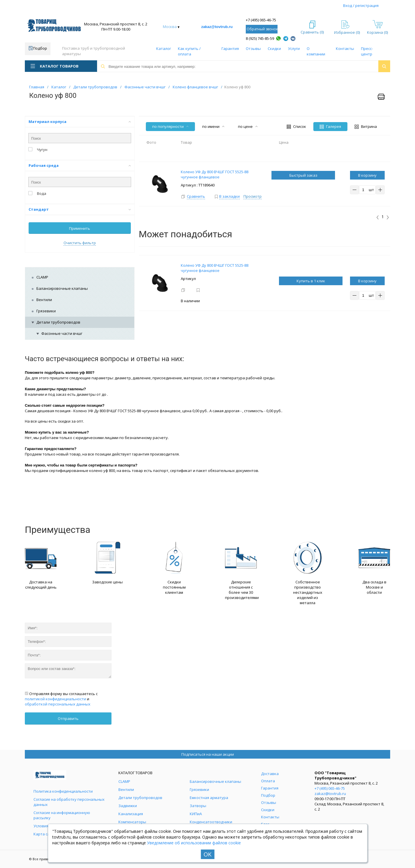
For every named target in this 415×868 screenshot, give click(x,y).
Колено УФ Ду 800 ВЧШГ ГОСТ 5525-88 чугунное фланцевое (215, 268)
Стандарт (80, 209)
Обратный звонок (262, 29)
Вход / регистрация (361, 5)
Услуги (294, 48)
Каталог (164, 48)
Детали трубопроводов (58, 322)
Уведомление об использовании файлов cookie (194, 843)
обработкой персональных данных (58, 704)
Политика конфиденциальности (63, 791)
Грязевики (46, 311)
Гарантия (230, 48)
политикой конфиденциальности (55, 699)
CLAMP (42, 277)
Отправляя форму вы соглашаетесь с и (61, 699)
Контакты (345, 48)
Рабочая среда (80, 165)
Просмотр (253, 196)
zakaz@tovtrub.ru (217, 27)
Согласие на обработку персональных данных (69, 802)
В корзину (367, 175)
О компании (316, 51)
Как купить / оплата (189, 51)
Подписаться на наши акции (208, 754)
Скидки (274, 48)
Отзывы (253, 48)
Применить (80, 228)
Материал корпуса (80, 122)
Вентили (44, 300)
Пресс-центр (367, 51)
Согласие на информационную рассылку (62, 815)
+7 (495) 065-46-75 (261, 20)
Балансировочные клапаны (62, 288)
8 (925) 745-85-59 (260, 38)
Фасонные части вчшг (62, 333)
